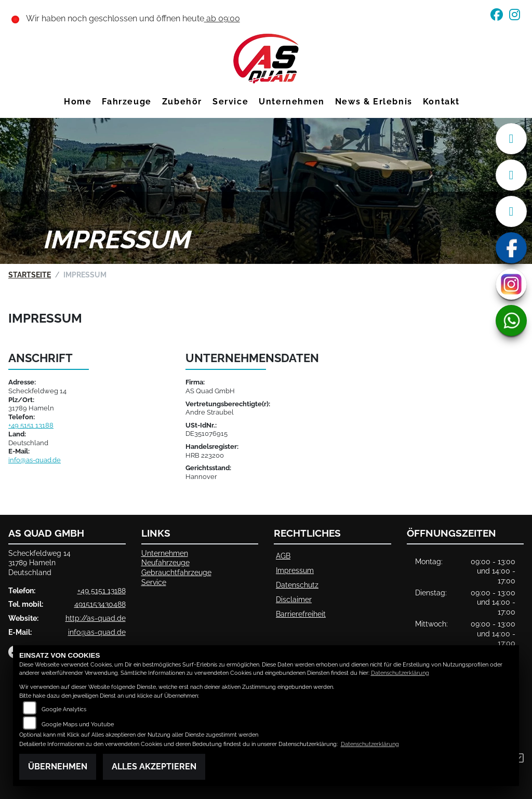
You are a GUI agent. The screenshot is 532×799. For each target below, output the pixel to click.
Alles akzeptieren (154, 767)
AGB (283, 556)
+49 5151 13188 (31, 425)
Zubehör (182, 102)
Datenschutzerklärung (400, 673)
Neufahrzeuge (165, 562)
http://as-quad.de (96, 618)
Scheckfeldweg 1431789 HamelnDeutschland (39, 563)
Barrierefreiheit (301, 614)
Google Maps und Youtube (78, 724)
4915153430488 (100, 604)
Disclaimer (294, 599)
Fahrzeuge (127, 102)
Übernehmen (58, 767)
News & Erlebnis (374, 102)
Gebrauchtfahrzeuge (176, 572)
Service (230, 102)
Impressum (295, 570)
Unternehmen (292, 102)
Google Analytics (64, 709)
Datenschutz (297, 585)
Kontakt (441, 102)
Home (78, 102)
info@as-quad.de (35, 460)
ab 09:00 (222, 18)
